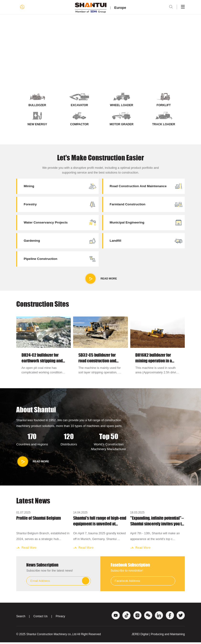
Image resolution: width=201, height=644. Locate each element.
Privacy (60, 618)
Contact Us (41, 618)
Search (21, 618)
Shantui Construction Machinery (47, 636)
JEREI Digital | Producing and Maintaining (158, 636)
